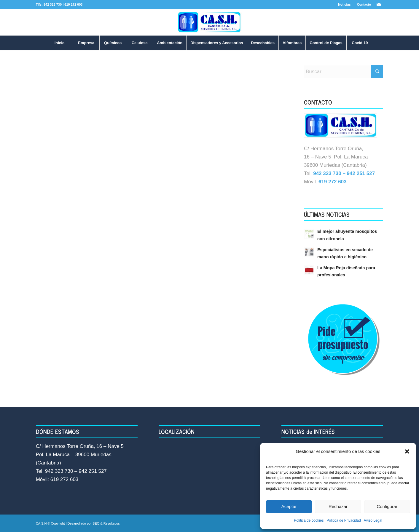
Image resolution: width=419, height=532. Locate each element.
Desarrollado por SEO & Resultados (94, 523)
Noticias (344, 4)
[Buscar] (344, 72)
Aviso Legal (373, 520)
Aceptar (289, 506)
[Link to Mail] (379, 4)
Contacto (364, 4)
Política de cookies (309, 520)
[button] (407, 451)
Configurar (387, 506)
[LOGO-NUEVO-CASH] (210, 22)
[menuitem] (345, 4)
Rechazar (338, 506)
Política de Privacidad (344, 520)
